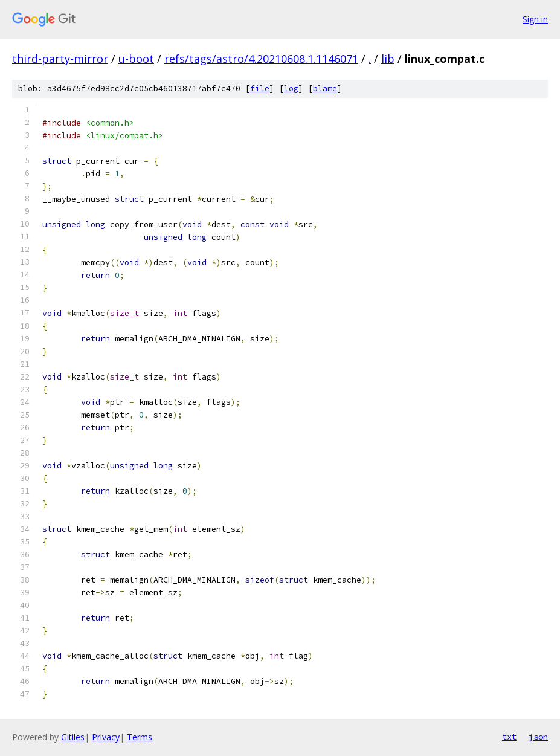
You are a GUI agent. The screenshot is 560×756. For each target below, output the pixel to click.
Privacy (106, 737)
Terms (140, 737)
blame (325, 89)
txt (509, 737)
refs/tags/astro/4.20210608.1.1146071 (261, 59)
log (291, 89)
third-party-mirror (60, 59)
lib (388, 59)
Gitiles (73, 737)
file (260, 89)
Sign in (535, 19)
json (538, 737)
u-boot (136, 59)
